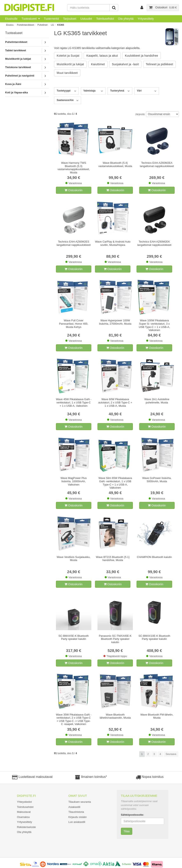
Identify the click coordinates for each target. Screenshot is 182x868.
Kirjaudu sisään (78, 817)
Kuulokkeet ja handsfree (141, 56)
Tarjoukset (70, 19)
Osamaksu (23, 817)
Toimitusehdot (105, 19)
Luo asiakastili (77, 822)
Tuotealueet (29, 19)
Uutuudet (86, 19)
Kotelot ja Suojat (68, 56)
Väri (139, 91)
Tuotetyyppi (64, 91)
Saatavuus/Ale (65, 100)
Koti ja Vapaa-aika (17, 92)
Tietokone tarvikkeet (18, 67)
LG (52, 25)
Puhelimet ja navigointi (20, 76)
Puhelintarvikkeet (26, 25)
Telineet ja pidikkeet (159, 64)
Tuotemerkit (51, 19)
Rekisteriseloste (27, 827)
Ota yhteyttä (126, 19)
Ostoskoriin (74, 190)
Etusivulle (11, 19)
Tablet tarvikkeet (16, 50)
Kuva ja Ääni (13, 84)
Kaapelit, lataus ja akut (102, 56)
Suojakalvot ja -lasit (125, 64)
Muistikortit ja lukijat (18, 59)
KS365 (61, 25)
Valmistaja (90, 91)
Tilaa (127, 831)
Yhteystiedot (24, 802)
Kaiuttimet (98, 64)
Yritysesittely (146, 19)
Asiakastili (74, 807)
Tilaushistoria (76, 812)
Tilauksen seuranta (80, 802)
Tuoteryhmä (117, 91)
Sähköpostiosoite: (133, 815)
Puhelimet (42, 25)
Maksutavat (24, 812)
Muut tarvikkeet (67, 73)
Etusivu (10, 25)
